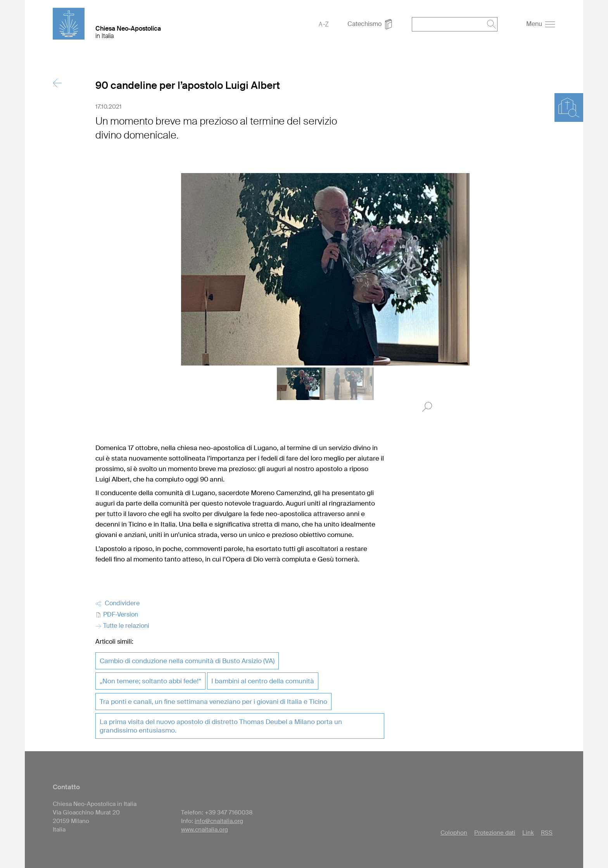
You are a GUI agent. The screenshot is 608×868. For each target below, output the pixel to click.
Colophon (454, 833)
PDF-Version (117, 614)
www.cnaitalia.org (205, 830)
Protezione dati (495, 833)
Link (528, 833)
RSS (547, 833)
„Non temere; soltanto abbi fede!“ (150, 681)
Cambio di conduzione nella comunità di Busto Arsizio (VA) (187, 661)
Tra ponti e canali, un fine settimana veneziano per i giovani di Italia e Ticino (213, 702)
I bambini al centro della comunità (263, 681)
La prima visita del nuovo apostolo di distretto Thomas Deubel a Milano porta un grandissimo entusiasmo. (221, 726)
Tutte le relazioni (122, 626)
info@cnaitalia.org (219, 821)
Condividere (117, 603)
